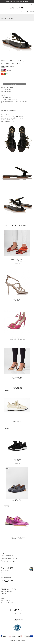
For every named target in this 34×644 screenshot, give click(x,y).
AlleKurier (12, 581)
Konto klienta (5, 570)
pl (29, 5)
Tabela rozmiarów (6, 81)
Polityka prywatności (7, 603)
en (31, 5)
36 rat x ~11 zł (7, 71)
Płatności (3, 595)
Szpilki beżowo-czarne (17, 377)
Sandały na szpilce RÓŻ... (17, 337)
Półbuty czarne (17, 459)
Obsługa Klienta (9, 589)
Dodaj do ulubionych (7, 88)
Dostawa (3, 593)
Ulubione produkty (6, 578)
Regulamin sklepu (6, 601)
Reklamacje (4, 599)
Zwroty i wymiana (6, 597)
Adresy (3, 572)
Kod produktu (6, 63)
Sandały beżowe (17, 300)
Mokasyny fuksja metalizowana (17, 537)
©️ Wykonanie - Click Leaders (16, 641)
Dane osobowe (5, 574)
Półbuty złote (17, 422)
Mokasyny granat (17, 500)
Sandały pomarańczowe (17, 259)
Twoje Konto (7, 568)
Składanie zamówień (6, 591)
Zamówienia (4, 576)
